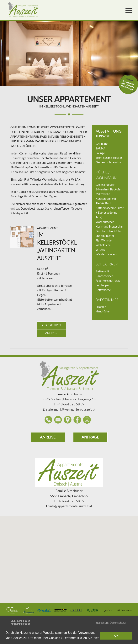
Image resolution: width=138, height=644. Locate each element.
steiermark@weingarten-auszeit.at (71, 409)
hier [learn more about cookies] (96, 638)
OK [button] (116, 636)
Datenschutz (118, 623)
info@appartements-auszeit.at (71, 506)
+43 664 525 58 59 (71, 404)
